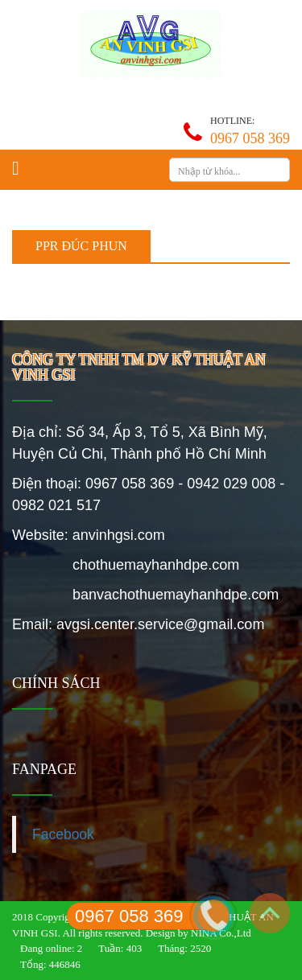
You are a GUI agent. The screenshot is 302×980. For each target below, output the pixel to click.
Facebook (63, 834)
